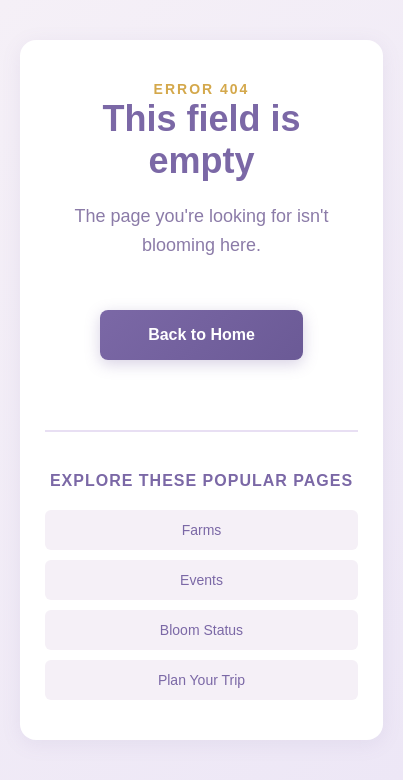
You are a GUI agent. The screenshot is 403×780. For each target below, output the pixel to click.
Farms (202, 530)
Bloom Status (201, 630)
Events (201, 580)
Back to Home (201, 334)
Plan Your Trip (201, 680)
